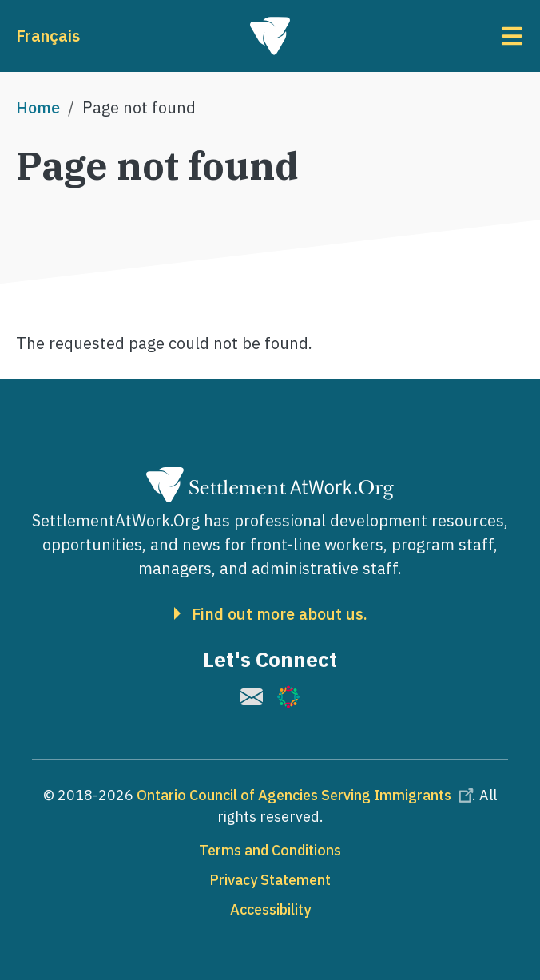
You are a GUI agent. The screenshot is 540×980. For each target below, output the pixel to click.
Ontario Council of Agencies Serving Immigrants (308, 795)
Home (38, 107)
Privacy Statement (270, 880)
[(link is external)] (252, 697)
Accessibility (270, 909)
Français (48, 36)
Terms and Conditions (270, 850)
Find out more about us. (280, 614)
